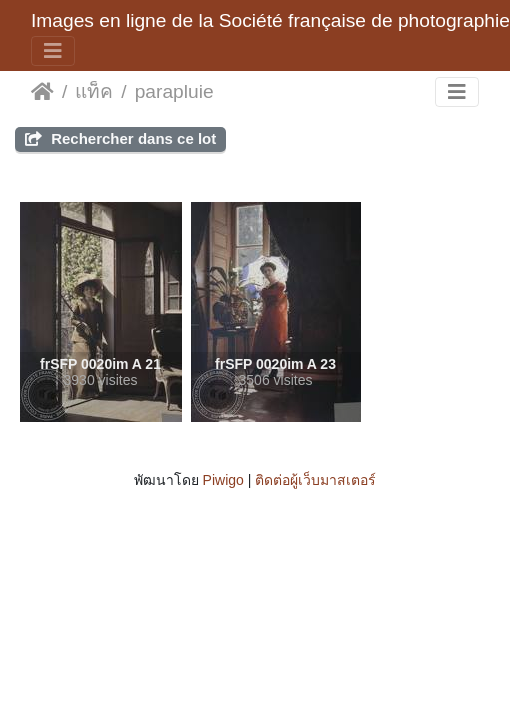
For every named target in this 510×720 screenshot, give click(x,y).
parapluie (174, 91)
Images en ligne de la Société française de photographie (270, 20)
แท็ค (94, 91)
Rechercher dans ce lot (120, 138)
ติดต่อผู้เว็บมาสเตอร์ (315, 480)
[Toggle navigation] (53, 51)
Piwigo (223, 480)
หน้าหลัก (42, 92)
